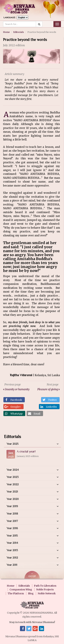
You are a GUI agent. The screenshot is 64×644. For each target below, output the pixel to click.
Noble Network (47, 593)
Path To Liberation (45, 586)
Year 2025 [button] (12, 444)
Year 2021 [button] (12, 492)
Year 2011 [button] (12, 565)
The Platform (16, 593)
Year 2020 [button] (13, 499)
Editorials (19, 32)
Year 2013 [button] (12, 550)
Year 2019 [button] (12, 506)
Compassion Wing (21, 590)
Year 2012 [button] (12, 558)
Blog (31, 593)
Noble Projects (45, 590)
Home (6, 32)
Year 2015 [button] (12, 536)
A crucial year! (26, 451)
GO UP (32, 575)
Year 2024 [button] (13, 470)
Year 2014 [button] (12, 543)
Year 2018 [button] (12, 514)
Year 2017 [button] (12, 521)
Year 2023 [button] (13, 477)
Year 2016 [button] (12, 528)
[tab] (32, 444)
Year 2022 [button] (13, 484)
